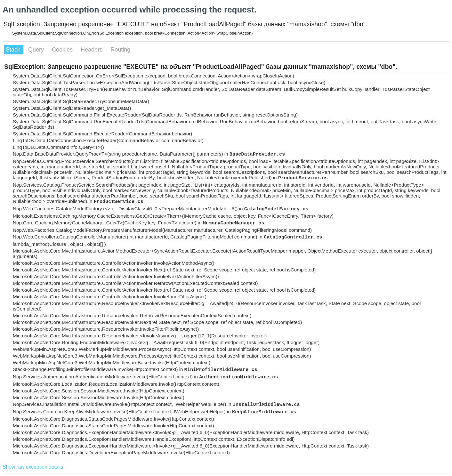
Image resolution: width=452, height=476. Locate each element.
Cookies (63, 50)
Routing (120, 50)
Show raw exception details (33, 467)
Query (37, 50)
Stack (14, 50)
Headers (92, 50)
